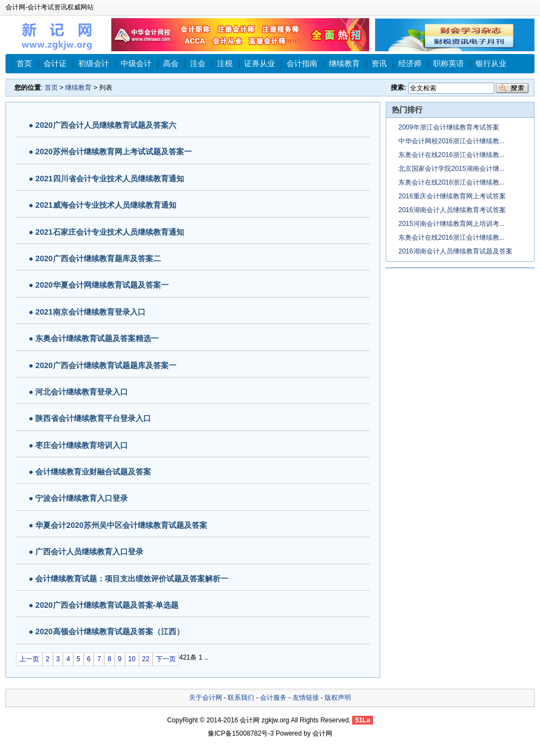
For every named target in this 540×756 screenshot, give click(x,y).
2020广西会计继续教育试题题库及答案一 (106, 365)
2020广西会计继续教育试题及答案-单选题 (107, 605)
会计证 (55, 63)
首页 (24, 63)
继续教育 (344, 63)
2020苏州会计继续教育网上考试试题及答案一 (113, 152)
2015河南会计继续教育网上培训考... (452, 224)
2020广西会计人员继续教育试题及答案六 (106, 125)
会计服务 (273, 698)
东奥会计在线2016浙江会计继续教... (452, 155)
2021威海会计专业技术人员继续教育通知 (106, 205)
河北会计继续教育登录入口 (82, 392)
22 (146, 659)
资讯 (379, 63)
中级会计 (136, 63)
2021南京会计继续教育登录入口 (90, 312)
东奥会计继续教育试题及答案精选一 (97, 338)
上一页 (29, 659)
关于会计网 (206, 698)
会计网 (250, 720)
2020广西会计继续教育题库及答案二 (98, 258)
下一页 (166, 659)
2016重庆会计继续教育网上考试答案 (452, 196)
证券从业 (260, 63)
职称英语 (449, 63)
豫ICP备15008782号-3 (241, 733)
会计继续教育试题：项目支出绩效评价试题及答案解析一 (132, 579)
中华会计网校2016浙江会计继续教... (452, 141)
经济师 (410, 63)
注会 (198, 63)
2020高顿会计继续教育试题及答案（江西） (109, 631)
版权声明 (338, 698)
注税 (225, 63)
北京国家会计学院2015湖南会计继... (452, 169)
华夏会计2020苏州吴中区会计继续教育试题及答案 (121, 525)
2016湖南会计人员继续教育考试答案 (452, 210)
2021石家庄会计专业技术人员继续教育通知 (109, 232)
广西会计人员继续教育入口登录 (89, 552)
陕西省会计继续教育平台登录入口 (93, 418)
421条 (188, 657)
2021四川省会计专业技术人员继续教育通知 (109, 179)
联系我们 (241, 698)
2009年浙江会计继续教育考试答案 (449, 127)
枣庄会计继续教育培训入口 (82, 445)
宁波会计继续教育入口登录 (82, 498)
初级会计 (94, 63)
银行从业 (491, 63)
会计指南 (302, 63)
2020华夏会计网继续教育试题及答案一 (102, 285)
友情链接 (306, 698)
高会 (171, 63)
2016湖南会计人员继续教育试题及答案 (455, 251)
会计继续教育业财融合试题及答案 (93, 472)
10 (132, 659)
